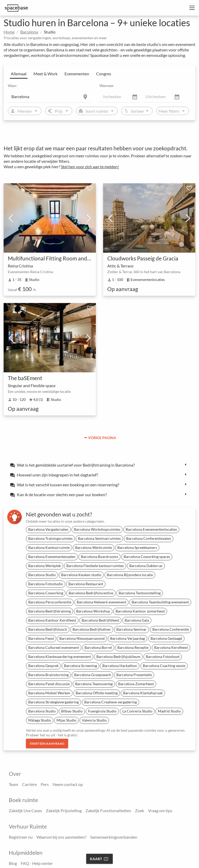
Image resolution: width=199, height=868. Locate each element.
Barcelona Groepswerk (93, 675)
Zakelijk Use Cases (25, 810)
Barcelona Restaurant (86, 584)
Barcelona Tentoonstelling (140, 593)
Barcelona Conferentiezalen (149, 538)
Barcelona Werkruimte (94, 547)
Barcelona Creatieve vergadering (111, 702)
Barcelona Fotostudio (46, 584)
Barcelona (29, 32)
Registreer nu (21, 837)
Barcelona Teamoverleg (94, 684)
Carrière (29, 784)
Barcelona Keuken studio (81, 575)
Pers (45, 784)
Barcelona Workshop (93, 611)
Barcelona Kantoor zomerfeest (140, 611)
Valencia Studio (94, 720)
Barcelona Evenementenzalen (52, 557)
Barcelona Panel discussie (49, 684)
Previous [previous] (11, 218)
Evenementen (77, 74)
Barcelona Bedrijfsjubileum (118, 657)
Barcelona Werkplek (45, 566)
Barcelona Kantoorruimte (49, 547)
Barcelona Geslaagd (166, 638)
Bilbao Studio (72, 711)
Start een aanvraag (47, 743)
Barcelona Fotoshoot (163, 657)
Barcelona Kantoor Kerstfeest (52, 620)
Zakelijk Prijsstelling (64, 810)
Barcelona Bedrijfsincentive (91, 593)
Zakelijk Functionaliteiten (108, 810)
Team (13, 784)
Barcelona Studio (42, 575)
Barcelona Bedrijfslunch (48, 629)
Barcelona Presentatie (134, 675)
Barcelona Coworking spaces (147, 557)
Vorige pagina (100, 438)
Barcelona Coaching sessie (164, 666)
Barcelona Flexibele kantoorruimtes (95, 566)
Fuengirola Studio (102, 711)
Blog (13, 863)
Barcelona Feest (41, 638)
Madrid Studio (169, 711)
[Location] (50, 96)
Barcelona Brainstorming (48, 675)
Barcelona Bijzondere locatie (130, 575)
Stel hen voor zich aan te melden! (90, 167)
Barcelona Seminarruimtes (99, 538)
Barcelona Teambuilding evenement (160, 602)
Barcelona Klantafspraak (143, 693)
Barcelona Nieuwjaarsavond (82, 638)
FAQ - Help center (37, 863)
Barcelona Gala (137, 620)
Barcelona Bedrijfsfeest (100, 620)
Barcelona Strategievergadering (54, 702)
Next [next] (89, 218)
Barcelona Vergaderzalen (48, 529)
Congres (104, 74)
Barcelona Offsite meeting (97, 693)
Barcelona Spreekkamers (137, 547)
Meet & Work (45, 74)
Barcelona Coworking (46, 593)
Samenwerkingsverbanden (114, 837)
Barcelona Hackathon (120, 666)
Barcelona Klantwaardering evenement (60, 657)
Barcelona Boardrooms (99, 557)
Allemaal (19, 74)
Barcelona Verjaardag (127, 638)
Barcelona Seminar (132, 629)
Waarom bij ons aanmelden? (61, 837)
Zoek (140, 810)
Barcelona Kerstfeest (171, 647)
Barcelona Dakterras (146, 566)
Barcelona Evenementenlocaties (151, 529)
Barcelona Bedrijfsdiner (92, 629)
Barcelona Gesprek (43, 666)
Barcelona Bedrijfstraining (49, 611)
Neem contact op (68, 784)
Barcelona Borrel (98, 647)
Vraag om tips (160, 810)
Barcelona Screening (80, 666)
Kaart (99, 859)
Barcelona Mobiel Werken (49, 693)
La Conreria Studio (137, 711)
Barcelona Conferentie (171, 629)
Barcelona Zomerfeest (136, 684)
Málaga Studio (40, 720)
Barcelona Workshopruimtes (97, 529)
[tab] (99, 465)
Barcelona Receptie (133, 647)
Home (9, 32)
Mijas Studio (66, 720)
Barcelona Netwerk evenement (101, 602)
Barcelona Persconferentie (50, 602)
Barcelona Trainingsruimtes (50, 538)
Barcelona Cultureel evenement (54, 647)
